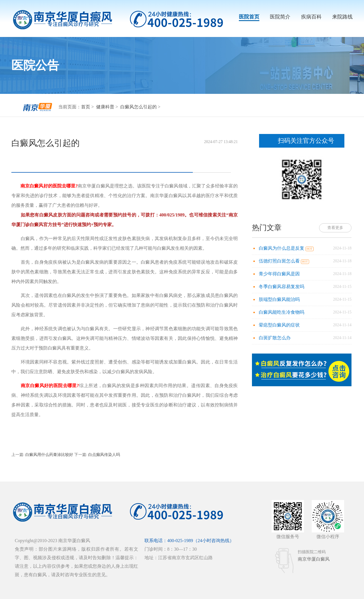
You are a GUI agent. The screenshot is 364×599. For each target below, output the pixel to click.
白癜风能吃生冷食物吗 (282, 312)
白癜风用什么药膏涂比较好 (49, 455)
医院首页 (249, 17)
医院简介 (280, 17)
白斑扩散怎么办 (275, 338)
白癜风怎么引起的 (139, 107)
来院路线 (342, 17)
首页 (86, 107)
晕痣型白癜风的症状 (279, 325)
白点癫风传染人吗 (104, 455)
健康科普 (106, 107)
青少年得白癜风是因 (279, 274)
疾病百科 (311, 17)
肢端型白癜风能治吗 (279, 299)
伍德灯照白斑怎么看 (280, 261)
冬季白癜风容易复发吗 (282, 287)
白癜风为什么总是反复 (282, 248)
